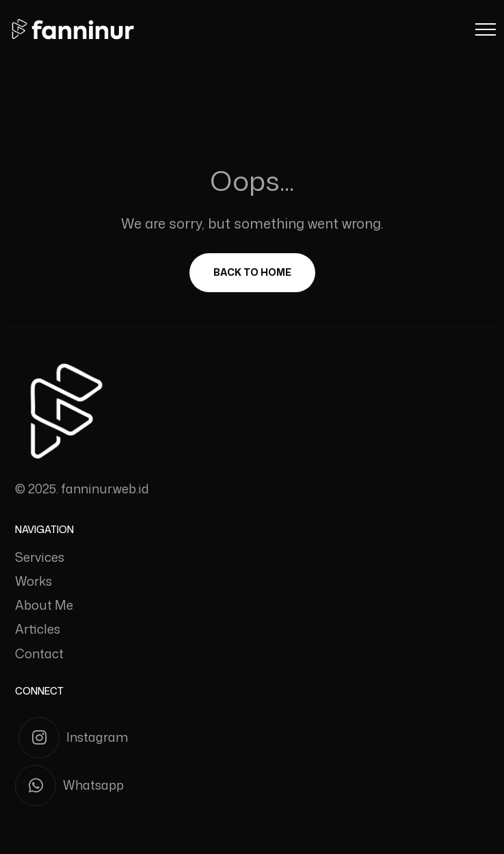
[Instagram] (254, 738)
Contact (39, 654)
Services (40, 557)
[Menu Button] (486, 32)
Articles (38, 629)
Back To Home (252, 272)
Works (34, 581)
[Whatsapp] (252, 786)
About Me (44, 605)
